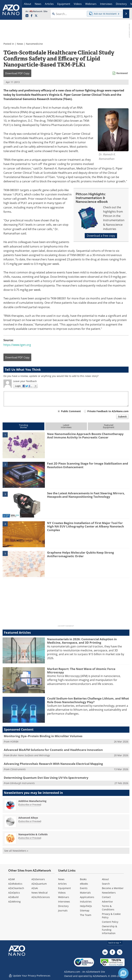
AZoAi (35, 888)
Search (106, 884)
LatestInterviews (66, 426)
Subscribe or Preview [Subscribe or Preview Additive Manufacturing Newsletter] (30, 805)
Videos (62, 893)
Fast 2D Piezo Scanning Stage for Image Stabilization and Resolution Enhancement (88, 465)
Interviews (64, 902)
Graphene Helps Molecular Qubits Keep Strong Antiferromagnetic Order (81, 554)
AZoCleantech (16, 888)
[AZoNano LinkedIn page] (27, 16)
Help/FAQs (86, 906)
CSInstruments (18, 769)
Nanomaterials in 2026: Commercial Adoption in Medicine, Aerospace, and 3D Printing (82, 641)
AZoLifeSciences (41, 897)
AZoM (12, 879)
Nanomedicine (34, 44)
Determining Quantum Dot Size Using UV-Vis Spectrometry (46, 778)
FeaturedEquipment (109, 426)
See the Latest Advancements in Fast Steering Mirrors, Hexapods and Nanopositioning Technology (86, 495)
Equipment (64, 888)
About (105, 879)
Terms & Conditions (108, 908)
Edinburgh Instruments (22, 783)
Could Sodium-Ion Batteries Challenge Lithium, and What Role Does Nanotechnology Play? (88, 700)
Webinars (64, 897)
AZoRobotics (15, 884)
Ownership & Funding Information (109, 930)
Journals (63, 910)
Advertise (107, 902)
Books (83, 879)
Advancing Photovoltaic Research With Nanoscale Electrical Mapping (53, 764)
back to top (115, 943)
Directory (63, 906)
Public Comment (71, 411)
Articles (62, 884)
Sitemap (85, 910)
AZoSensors (38, 879)
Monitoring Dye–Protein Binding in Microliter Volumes (43, 736)
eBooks (84, 884)
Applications (87, 897)
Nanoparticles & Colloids (33, 834)
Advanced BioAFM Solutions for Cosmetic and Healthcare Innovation (53, 750)
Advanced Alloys (28, 818)
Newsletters (109, 893)
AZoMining (14, 902)
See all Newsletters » (16, 851)
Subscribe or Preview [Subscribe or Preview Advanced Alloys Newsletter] (30, 821)
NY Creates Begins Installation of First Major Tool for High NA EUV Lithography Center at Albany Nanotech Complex (86, 526)
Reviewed (122, 73)
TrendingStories (23, 426)
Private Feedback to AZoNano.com (108, 411)
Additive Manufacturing (32, 801)
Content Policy (110, 922)
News (20, 44)
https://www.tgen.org (17, 345)
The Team (86, 915)
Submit (122, 417)
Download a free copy (101, 236)
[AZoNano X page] (36, 16)
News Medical (40, 893)
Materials (85, 893)
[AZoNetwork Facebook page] (32, 16)
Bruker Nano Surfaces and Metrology (30, 755)
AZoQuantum (39, 884)
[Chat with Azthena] (123, 973)
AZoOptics (14, 893)
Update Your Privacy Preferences (29, 976)
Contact (106, 897)
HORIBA (14, 742)
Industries (86, 902)
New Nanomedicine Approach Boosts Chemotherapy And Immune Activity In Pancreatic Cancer (85, 436)
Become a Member (113, 888)
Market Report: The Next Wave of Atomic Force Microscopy (81, 671)
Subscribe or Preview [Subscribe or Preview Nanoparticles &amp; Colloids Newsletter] (30, 838)
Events (84, 888)
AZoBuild (13, 897)
